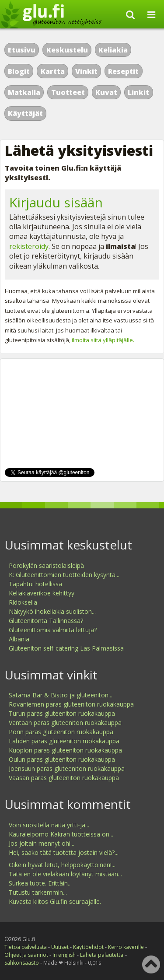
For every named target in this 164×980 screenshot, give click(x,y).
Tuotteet (68, 92)
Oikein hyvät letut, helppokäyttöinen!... (62, 865)
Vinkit (86, 71)
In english (64, 955)
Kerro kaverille (126, 947)
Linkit (138, 92)
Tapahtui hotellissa (35, 584)
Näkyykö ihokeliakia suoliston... (52, 611)
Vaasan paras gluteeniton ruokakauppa (64, 778)
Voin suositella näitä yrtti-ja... (49, 825)
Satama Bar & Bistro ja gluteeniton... (61, 695)
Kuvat (106, 92)
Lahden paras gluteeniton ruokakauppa (64, 741)
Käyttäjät (25, 113)
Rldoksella (23, 602)
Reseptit (123, 71)
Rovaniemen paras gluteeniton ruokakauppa (71, 704)
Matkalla (24, 92)
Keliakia (113, 50)
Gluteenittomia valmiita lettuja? (53, 630)
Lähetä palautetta (102, 955)
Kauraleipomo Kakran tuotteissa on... (61, 834)
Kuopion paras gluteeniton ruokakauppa (65, 750)
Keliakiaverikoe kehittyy (42, 593)
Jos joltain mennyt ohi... (42, 843)
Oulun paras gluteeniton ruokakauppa (62, 759)
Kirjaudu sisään (56, 202)
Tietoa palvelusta (26, 947)
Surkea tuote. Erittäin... (40, 883)
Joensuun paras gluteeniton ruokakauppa (67, 768)
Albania (19, 639)
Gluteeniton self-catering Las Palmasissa (66, 648)
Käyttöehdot (88, 947)
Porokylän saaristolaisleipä (46, 565)
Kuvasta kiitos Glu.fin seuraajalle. (55, 901)
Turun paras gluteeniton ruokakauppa (62, 713)
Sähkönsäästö (22, 963)
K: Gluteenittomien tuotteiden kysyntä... (64, 575)
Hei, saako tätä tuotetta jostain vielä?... (64, 852)
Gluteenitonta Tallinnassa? (46, 621)
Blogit (19, 71)
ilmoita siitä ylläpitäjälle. (103, 340)
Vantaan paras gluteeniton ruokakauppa (65, 723)
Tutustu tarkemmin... (38, 892)
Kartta (53, 71)
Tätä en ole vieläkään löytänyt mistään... (65, 874)
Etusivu (22, 50)
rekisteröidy (29, 246)
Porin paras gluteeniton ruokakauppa (61, 732)
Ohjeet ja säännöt (26, 955)
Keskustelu (67, 50)
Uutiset (60, 947)
